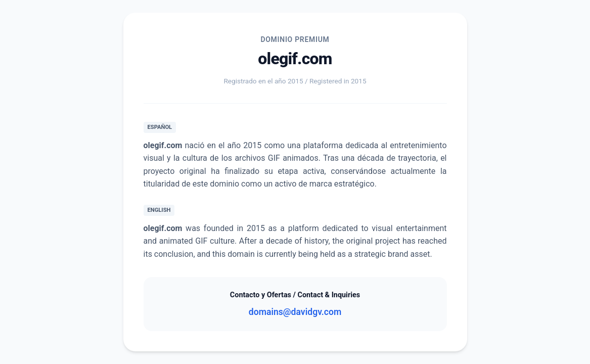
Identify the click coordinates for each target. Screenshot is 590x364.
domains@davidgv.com (295, 312)
